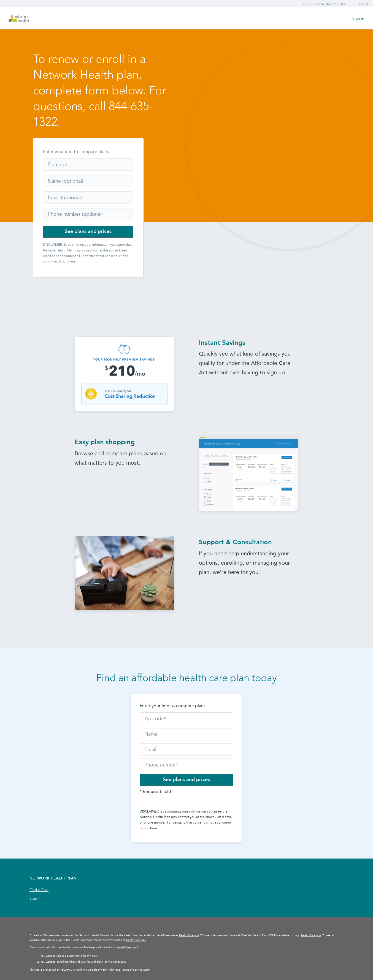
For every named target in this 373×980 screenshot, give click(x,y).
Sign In (36, 898)
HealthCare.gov (189, 935)
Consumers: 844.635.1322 (325, 4)
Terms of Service (132, 970)
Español (362, 4)
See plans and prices (88, 231)
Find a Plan (39, 890)
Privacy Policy (106, 970)
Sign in (358, 18)
